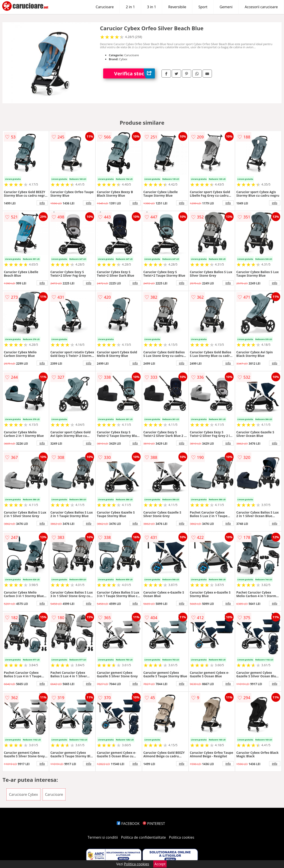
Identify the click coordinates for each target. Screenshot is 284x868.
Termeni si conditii (103, 837)
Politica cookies (182, 837)
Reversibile (177, 7)
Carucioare (105, 7)
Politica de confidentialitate (144, 837)
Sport (203, 7)
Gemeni (226, 7)
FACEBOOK (128, 824)
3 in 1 (152, 7)
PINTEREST (154, 824)
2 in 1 (130, 7)
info (42, 203)
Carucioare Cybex (23, 794)
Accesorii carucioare (261, 7)
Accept (160, 864)
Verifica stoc (134, 73)
